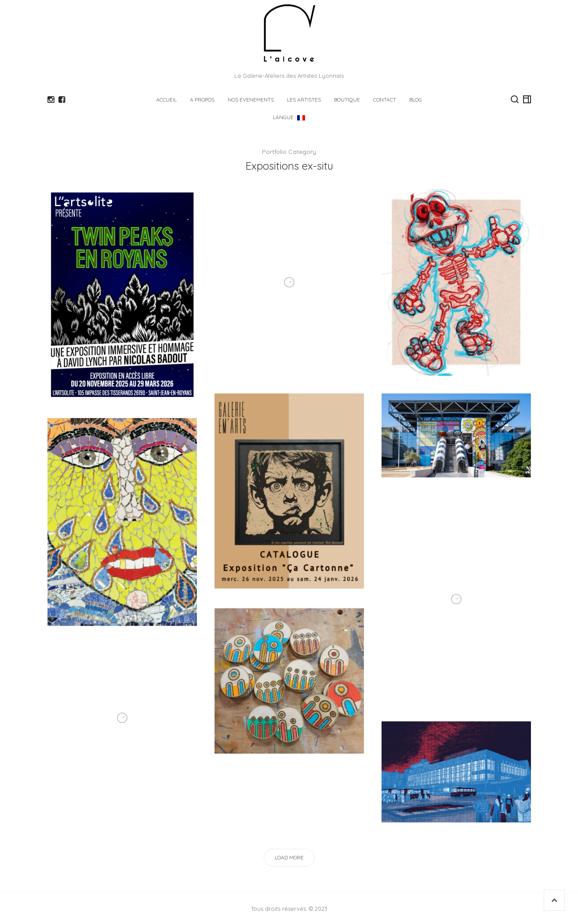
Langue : (289, 117)
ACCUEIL (166, 100)
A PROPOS (202, 100)
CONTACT (385, 100)
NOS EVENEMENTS (251, 100)
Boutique (347, 100)
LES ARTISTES (304, 100)
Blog (416, 100)
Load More (289, 857)
